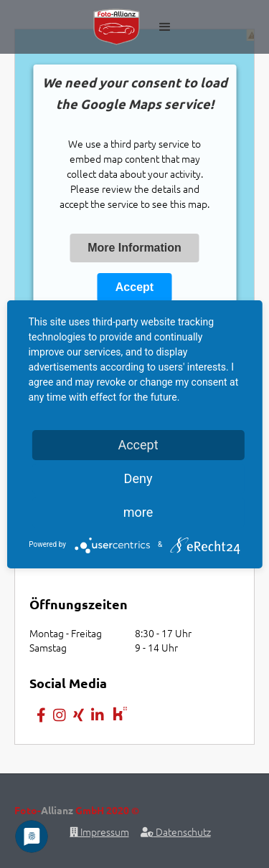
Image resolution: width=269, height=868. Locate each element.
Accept (134, 287)
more (138, 512)
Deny (138, 478)
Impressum (99, 831)
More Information (134, 248)
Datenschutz (176, 831)
